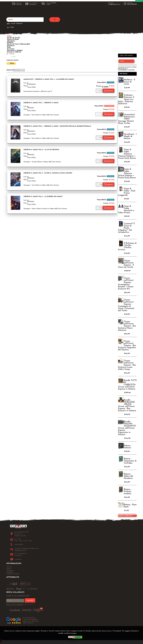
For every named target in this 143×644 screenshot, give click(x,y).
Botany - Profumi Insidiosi (128, 492)
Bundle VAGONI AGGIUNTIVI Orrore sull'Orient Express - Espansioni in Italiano (127, 428)
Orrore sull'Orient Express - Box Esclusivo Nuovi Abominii (127, 326)
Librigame (11, 41)
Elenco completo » (126, 516)
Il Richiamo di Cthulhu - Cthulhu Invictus (127, 246)
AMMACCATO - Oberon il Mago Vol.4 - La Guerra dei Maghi (49, 79)
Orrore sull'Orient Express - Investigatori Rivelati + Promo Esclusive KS (126, 284)
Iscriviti (30, 600)
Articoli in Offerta (14, 52)
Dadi (9, 47)
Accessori (11, 49)
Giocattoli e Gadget (15, 50)
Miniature (11, 46)
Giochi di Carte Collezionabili (18, 44)
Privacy (81, 633)
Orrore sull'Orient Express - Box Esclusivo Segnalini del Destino (127, 346)
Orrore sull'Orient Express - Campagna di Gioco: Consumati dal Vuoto (126, 305)
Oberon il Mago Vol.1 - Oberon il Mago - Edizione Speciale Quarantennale (57, 126)
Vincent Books (31, 87)
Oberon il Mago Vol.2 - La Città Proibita (41, 150)
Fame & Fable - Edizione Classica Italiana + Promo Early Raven (127, 154)
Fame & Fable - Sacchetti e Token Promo (126, 209)
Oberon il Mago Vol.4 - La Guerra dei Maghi (43, 197)
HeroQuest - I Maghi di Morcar (130, 136)
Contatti (9, 567)
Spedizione (10, 570)
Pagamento (10, 572)
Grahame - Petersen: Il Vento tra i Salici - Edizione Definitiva (126, 99)
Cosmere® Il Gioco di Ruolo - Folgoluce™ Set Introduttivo (126, 228)
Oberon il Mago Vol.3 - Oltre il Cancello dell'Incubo (48, 173)
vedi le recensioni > (28, 623)
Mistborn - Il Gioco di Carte (129, 82)
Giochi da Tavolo (13, 38)
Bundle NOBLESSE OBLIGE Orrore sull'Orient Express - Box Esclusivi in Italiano (127, 405)
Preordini (123, 74)
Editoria (10, 43)
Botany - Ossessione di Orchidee (130, 461)
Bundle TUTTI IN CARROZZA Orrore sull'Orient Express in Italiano (127, 385)
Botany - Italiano (128, 447)
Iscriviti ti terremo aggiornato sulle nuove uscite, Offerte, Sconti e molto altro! (20, 605)
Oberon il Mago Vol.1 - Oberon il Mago (41, 103)
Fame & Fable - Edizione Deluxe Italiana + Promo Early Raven (127, 173)
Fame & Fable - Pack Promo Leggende (127, 192)
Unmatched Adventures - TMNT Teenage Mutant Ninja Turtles (127, 119)
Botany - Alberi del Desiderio (128, 476)
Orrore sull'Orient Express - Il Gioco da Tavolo (126, 264)
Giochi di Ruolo (13, 39)
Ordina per (10, 70)
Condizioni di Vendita (13, 574)
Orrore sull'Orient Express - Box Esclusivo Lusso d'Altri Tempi (127, 365)
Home (9, 36)
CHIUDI (72, 640)
